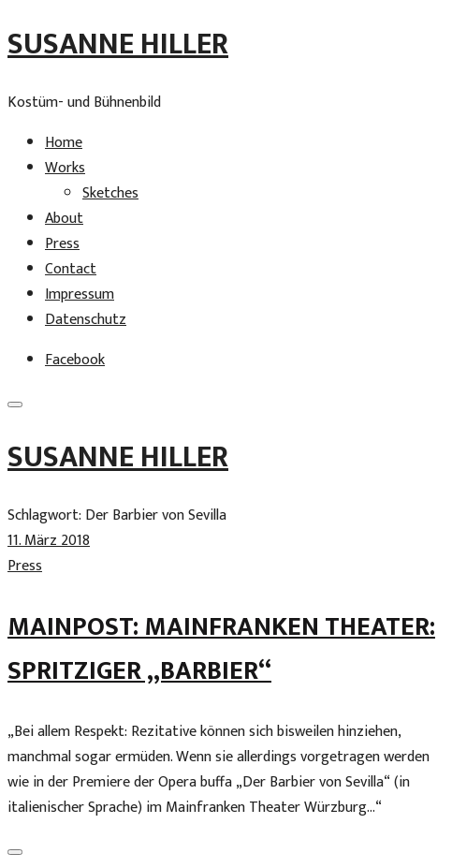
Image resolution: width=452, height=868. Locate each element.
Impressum (80, 294)
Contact (71, 269)
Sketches (110, 193)
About (64, 219)
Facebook (75, 360)
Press (62, 244)
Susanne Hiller (118, 44)
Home (64, 143)
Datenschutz (86, 320)
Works (65, 168)
